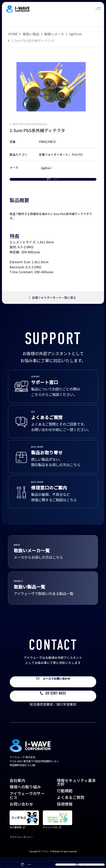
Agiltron (76, 34)
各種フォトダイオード (54, 154)
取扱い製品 (31, 34)
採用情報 (65, 815)
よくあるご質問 (71, 809)
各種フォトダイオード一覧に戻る (52, 309)
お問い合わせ (21, 815)
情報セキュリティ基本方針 (76, 794)
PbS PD (77, 154)
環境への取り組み (25, 798)
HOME (13, 34)
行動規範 (65, 802)
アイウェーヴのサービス (27, 807)
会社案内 (17, 792)
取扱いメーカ (54, 34)
